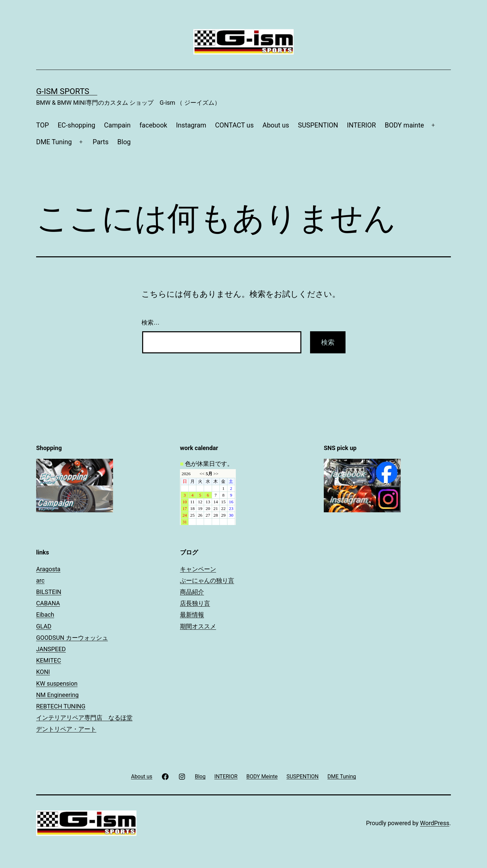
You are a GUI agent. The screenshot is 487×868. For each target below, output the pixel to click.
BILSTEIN (49, 592)
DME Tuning (54, 142)
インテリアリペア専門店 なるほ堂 (84, 718)
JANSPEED (51, 649)
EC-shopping (76, 125)
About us (276, 125)
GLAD (44, 626)
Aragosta (48, 569)
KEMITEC (49, 660)
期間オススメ (198, 626)
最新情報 (192, 615)
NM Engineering (57, 695)
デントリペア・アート (66, 729)
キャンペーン (198, 569)
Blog (124, 142)
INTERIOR (361, 125)
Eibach (45, 615)
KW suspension (57, 683)
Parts (101, 142)
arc (40, 580)
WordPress (435, 823)
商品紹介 (192, 592)
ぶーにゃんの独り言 (207, 580)
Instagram (191, 125)
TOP (42, 125)
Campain (117, 125)
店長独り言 (195, 603)
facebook (153, 125)
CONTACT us (234, 125)
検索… (151, 323)
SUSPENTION (318, 125)
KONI (43, 672)
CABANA (48, 603)
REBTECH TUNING (61, 706)
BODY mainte (404, 125)
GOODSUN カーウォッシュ (72, 638)
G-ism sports (67, 91)
